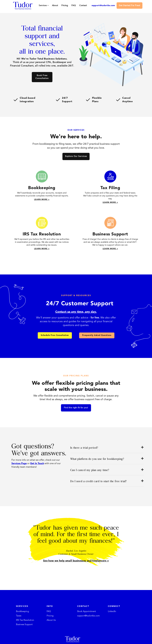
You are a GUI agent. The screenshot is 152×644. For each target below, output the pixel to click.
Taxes (19, 616)
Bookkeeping (22, 612)
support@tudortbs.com (103, 6)
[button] (44, 6)
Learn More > (42, 200)
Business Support (24, 625)
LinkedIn (112, 612)
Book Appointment (87, 612)
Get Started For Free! (129, 6)
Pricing (65, 6)
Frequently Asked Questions (97, 335)
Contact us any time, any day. (76, 312)
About (55, 6)
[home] (23, 5)
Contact (83, 6)
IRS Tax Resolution (25, 620)
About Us (51, 620)
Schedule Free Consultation (55, 335)
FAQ (74, 6)
